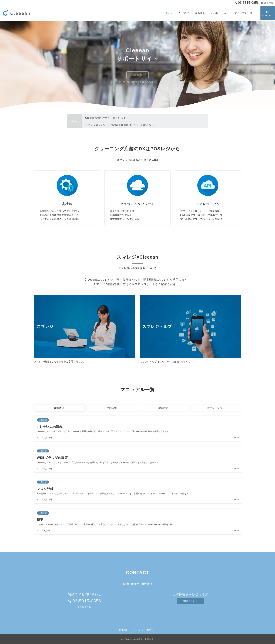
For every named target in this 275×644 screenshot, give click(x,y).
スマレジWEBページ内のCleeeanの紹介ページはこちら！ (121, 125)
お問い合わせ (190, 601)
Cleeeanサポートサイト (142, 639)
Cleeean (137, 75)
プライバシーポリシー (144, 630)
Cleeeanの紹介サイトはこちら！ (106, 118)
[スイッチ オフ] (267, 13)
